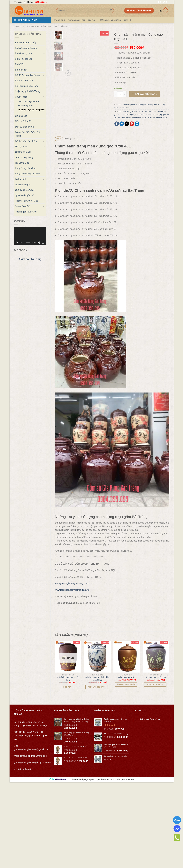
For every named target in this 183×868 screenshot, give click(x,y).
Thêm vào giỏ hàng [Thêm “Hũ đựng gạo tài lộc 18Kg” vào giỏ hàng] (155, 771)
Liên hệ (128, 20)
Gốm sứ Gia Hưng (30, 259)
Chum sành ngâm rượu (28, 102)
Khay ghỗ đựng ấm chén (28, 174)
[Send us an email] (167, 2)
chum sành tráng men (146, 115)
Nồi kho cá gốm (23, 185)
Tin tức (92, 20)
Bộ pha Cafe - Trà (24, 81)
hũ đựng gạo (161, 115)
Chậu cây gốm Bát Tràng (28, 91)
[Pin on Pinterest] (132, 124)
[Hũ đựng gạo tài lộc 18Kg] (156, 743)
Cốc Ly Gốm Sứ (23, 121)
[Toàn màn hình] (43, 242)
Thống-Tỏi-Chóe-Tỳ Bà (27, 201)
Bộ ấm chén (21, 70)
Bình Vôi (19, 64)
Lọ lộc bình (21, 179)
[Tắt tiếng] (39, 242)
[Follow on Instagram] (161, 2)
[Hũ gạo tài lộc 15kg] (127, 743)
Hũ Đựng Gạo (22, 163)
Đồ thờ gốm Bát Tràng (26, 141)
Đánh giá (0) (70, 139)
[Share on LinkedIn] (137, 124)
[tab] (59, 139)
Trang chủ (19, 26)
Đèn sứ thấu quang (25, 127)
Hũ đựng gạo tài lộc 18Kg (156, 763)
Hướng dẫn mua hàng (110, 20)
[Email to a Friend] (127, 124)
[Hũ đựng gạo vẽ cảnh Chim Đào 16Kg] (97, 743)
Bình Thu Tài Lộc (24, 59)
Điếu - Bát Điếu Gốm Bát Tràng (28, 134)
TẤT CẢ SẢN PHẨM (76, 20)
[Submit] (111, 11)
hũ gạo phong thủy (133, 117)
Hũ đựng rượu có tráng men (56, 26)
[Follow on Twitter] (164, 2)
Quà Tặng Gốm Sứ (25, 190)
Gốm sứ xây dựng (24, 157)
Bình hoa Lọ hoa (23, 53)
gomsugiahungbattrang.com (33, 842)
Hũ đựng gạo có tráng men (146, 104)
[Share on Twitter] (122, 124)
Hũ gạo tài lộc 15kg (127, 763)
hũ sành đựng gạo (161, 117)
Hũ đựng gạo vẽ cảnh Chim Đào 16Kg (97, 765)
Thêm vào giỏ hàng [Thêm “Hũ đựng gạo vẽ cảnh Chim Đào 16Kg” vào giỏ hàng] (97, 773)
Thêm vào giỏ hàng (145, 94)
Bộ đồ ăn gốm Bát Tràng (28, 75)
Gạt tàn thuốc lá (23, 152)
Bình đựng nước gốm (26, 48)
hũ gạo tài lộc (147, 117)
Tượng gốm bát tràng (26, 212)
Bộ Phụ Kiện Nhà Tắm (26, 86)
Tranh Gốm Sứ (23, 206)
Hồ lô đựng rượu (25, 106)
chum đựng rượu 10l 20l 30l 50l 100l (136, 112)
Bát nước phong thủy (26, 43)
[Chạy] (17, 242)
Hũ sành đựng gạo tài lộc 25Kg (68, 765)
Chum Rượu (33, 26)
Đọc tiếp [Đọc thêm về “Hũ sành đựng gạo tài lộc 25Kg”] (67, 773)
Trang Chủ (59, 20)
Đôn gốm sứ (21, 147)
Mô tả (59, 139)
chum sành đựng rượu (127, 115)
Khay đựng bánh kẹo (26, 168)
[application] (30, 236)
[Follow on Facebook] (158, 2)
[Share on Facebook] (117, 124)
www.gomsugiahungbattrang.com (71, 670)
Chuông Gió (21, 116)
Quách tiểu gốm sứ (25, 195)
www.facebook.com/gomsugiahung (72, 676)
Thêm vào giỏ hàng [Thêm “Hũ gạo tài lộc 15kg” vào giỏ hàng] (126, 771)
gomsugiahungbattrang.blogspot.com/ (33, 849)
